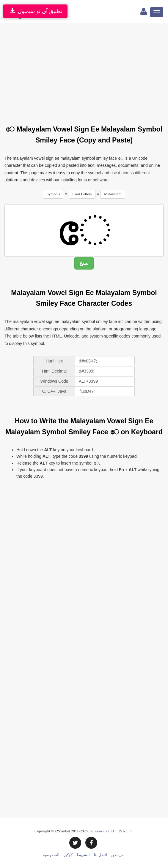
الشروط (83, 855)
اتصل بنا (101, 855)
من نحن (117, 855)
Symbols (54, 194)
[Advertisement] (86, 70)
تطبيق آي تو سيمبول (35, 11)
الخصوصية (51, 855)
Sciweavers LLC (102, 831)
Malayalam (113, 194)
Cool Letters (82, 194)
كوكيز (68, 855)
